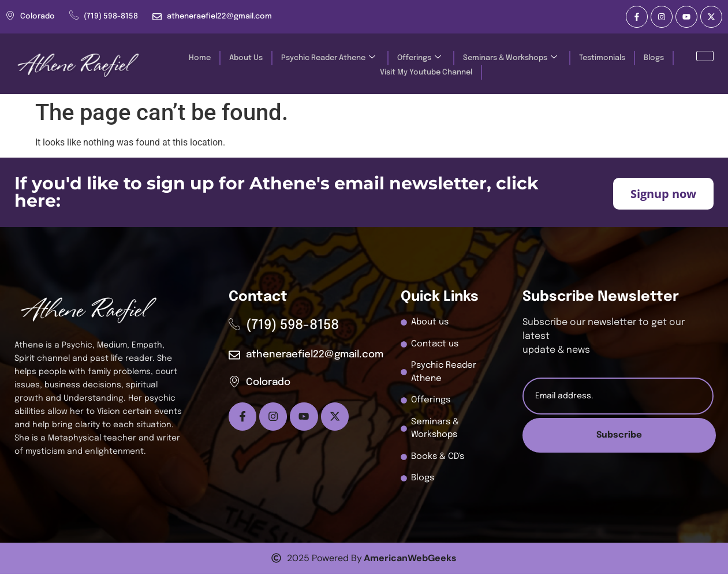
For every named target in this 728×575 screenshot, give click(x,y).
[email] (618, 396)
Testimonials (601, 58)
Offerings (418, 58)
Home (199, 58)
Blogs (653, 58)
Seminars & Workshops (509, 58)
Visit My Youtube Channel (425, 72)
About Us (245, 58)
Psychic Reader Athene (327, 58)
